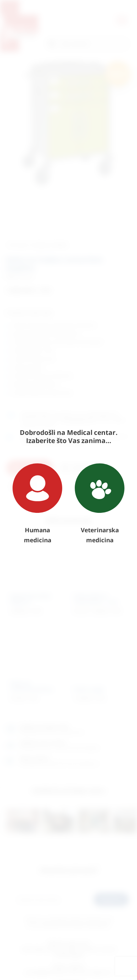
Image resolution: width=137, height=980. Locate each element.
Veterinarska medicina (100, 504)
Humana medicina (37, 504)
